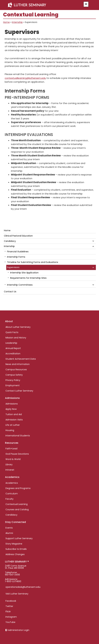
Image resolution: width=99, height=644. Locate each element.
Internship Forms (16, 257)
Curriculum (12, 494)
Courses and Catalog (17, 509)
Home (6, 22)
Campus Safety (14, 375)
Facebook (11, 601)
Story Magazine (14, 544)
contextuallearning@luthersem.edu (25, 78)
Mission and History (16, 338)
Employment (13, 385)
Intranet (10, 470)
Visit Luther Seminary (17, 594)
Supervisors (13, 267)
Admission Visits (14, 420)
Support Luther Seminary (19, 538)
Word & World (13, 459)
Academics (12, 483)
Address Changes (15, 554)
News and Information (18, 364)
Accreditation (13, 354)
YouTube (10, 622)
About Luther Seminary (18, 327)
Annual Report (13, 348)
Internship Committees (20, 285)
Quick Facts (12, 332)
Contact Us (10, 292)
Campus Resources (16, 369)
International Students (18, 436)
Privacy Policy (13, 380)
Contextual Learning (17, 504)
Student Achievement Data (21, 359)
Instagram (11, 617)
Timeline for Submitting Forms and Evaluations (33, 262)
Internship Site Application (24, 273)
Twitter (9, 606)
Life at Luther (13, 425)
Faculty (9, 499)
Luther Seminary (42, 5)
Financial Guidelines (18, 252)
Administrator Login (19, 630)
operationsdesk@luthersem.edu (23, 587)
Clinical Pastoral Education (18, 236)
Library (9, 464)
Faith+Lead (11, 449)
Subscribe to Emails (16, 549)
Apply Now (11, 409)
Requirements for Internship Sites (28, 278)
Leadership (11, 343)
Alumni (9, 533)
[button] (86, 4)
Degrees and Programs (18, 488)
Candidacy (10, 241)
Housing (10, 430)
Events (9, 528)
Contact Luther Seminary (19, 391)
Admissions (12, 404)
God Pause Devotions (17, 454)
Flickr (8, 612)
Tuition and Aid (14, 414)
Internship (17, 22)
